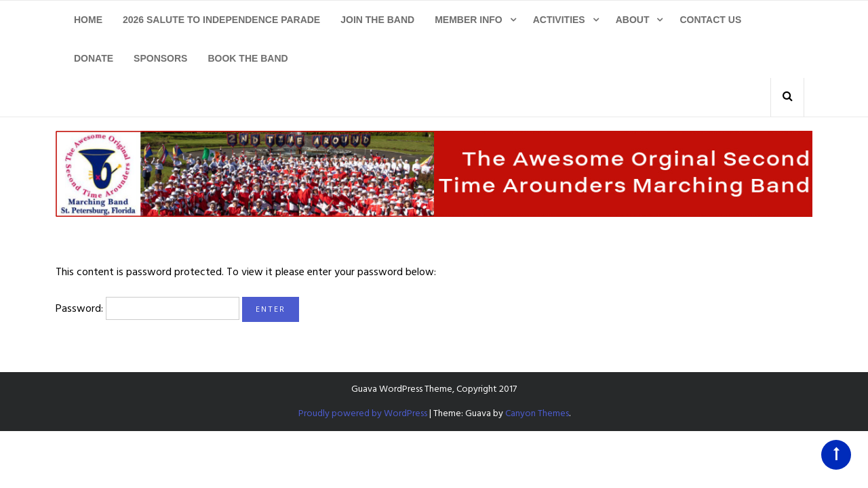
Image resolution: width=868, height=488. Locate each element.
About (633, 20)
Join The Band (377, 20)
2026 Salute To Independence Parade (221, 20)
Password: (147, 308)
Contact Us (710, 20)
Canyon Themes (537, 414)
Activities (559, 20)
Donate (94, 58)
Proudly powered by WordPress (363, 414)
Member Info (469, 20)
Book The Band (248, 58)
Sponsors (160, 58)
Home (88, 20)
